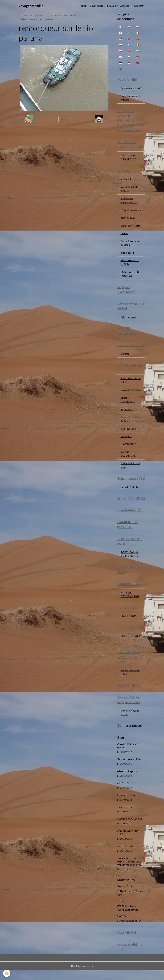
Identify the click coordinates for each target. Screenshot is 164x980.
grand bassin (128, 258)
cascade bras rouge (128, 213)
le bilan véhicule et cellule (131, 681)
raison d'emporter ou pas (130, 425)
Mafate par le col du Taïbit (130, 268)
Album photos (97, 6)
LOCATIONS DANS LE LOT (128, 158)
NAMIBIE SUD (39, 15)
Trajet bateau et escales (64, 15)
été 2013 (123, 792)
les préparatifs (129, 435)
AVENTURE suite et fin (130, 472)
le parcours (127, 416)
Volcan (124, 238)
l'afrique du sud (129, 323)
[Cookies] (7, 973)
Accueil (23, 15)
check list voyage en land (130, 722)
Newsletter (138, 6)
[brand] (31, 6)
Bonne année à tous (130, 828)
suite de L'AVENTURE (128, 461)
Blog (84, 6)
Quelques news (127, 804)
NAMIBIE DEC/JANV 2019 (130, 603)
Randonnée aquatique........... (129, 201)
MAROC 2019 (129, 624)
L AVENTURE (128, 451)
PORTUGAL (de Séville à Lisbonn (130, 562)
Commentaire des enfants (130, 98)
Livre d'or (112, 6)
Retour (64, 119)
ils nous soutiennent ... (128, 406)
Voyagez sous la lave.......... (129, 189)
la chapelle (126, 180)
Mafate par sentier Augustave (131, 279)
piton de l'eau (128, 223)
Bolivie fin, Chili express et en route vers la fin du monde (129, 871)
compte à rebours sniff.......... (128, 842)
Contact (124, 6)
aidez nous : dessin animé (131, 386)
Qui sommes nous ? (131, 88)
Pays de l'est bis (129, 494)
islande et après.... (128, 780)
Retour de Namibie (129, 769)
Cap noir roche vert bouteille (131, 248)
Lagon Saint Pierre (131, 230)
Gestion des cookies (82, 975)
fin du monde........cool (130, 855)
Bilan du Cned (126, 816)
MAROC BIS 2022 (131, 645)
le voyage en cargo (131, 396)
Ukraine (125, 360)
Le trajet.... (126, 443)
